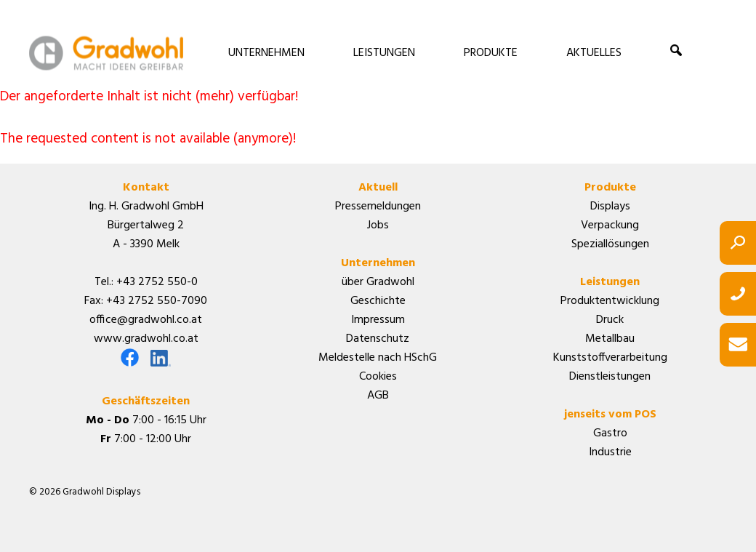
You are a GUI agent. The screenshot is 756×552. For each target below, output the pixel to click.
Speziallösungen (610, 244)
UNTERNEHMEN (266, 53)
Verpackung (610, 225)
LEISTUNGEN (384, 53)
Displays (610, 207)
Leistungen (610, 282)
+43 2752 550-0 (157, 282)
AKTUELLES (594, 53)
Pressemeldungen (378, 207)
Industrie (610, 452)
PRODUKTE (491, 53)
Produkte (610, 188)
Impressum (378, 320)
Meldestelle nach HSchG (378, 358)
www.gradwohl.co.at (146, 339)
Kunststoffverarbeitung (610, 358)
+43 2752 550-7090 (157, 301)
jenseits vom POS (610, 415)
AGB (378, 396)
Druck (610, 320)
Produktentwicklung (610, 301)
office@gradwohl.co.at (146, 320)
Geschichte (378, 301)
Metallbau (610, 339)
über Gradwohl (378, 282)
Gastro (610, 433)
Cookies (378, 377)
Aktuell (378, 188)
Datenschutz (378, 339)
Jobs (378, 225)
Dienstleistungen (610, 377)
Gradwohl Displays (106, 53)
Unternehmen (378, 263)
